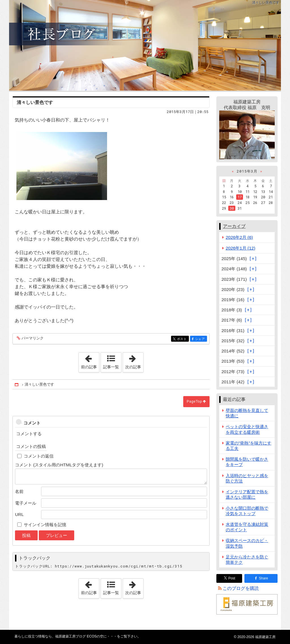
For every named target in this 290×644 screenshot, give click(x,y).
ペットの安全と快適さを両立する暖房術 (247, 429)
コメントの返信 (39, 456)
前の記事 (90, 361)
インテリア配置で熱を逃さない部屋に (247, 494)
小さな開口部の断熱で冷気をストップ (247, 511)
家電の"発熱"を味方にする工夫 (249, 446)
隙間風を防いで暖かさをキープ (247, 462)
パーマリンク (32, 338)
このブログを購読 (241, 588)
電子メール (26, 503)
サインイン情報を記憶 (45, 525)
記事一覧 (111, 367)
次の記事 (134, 361)
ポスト (183, 339)
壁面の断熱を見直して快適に (247, 413)
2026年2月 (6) (239, 237)
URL (19, 514)
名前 (19, 491)
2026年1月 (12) (240, 248)
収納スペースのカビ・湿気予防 (247, 543)
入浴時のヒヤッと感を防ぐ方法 (247, 478)
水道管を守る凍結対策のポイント (247, 527)
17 (240, 197)
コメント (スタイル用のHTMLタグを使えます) (59, 465)
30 (232, 208)
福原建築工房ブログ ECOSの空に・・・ (145, 45)
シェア (201, 339)
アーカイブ (234, 226)
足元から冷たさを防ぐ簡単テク (247, 560)
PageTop (194, 401)
